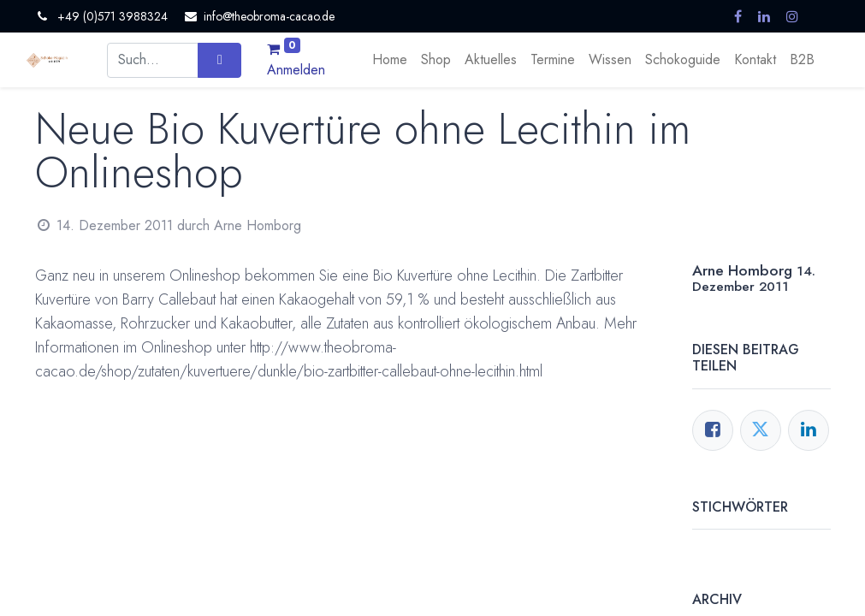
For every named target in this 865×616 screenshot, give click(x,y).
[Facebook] (713, 430)
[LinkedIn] (809, 430)
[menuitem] (390, 60)
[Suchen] (219, 60)
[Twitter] (761, 430)
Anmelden (296, 70)
